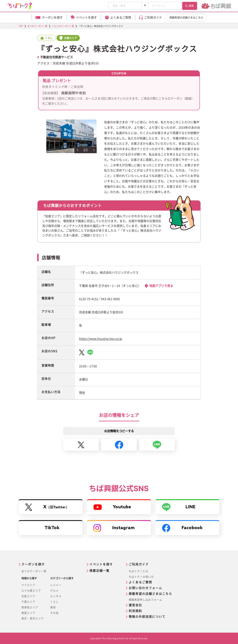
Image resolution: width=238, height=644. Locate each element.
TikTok (52, 528)
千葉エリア (28, 602)
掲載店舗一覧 (99, 571)
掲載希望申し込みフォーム (145, 600)
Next (94, 150)
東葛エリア (28, 613)
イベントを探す (101, 564)
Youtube (112, 507)
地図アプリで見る (161, 286)
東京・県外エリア (33, 618)
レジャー (56, 585)
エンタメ (56, 596)
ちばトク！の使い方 (141, 577)
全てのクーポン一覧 (34, 571)
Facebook (182, 528)
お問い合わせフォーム (145, 588)
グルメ (54, 591)
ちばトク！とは (138, 571)
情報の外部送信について (147, 617)
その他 (54, 613)
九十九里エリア (31, 591)
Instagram (114, 528)
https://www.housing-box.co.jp (101, 339)
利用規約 (135, 611)
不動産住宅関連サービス (57, 57)
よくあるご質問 (140, 582)
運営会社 (135, 605)
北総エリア (28, 596)
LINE (179, 507)
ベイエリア (28, 585)
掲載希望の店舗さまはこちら (186, 18)
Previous (77, 150)
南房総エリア (30, 607)
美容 (53, 607)
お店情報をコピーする (119, 431)
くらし (54, 602)
